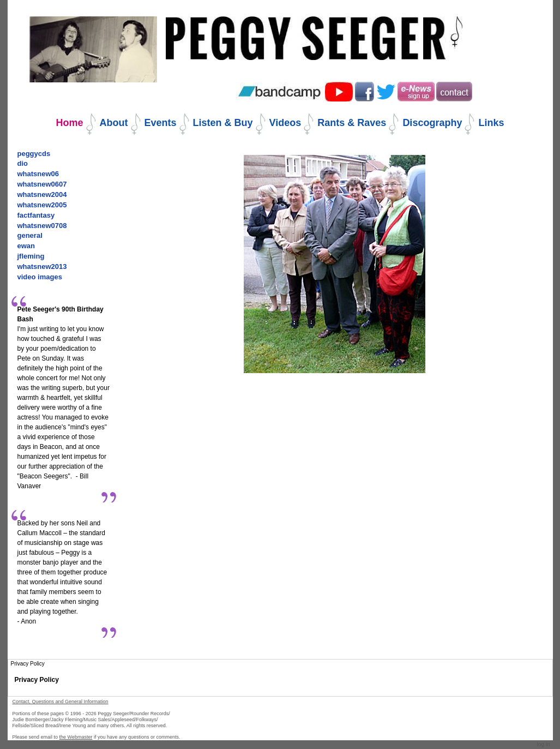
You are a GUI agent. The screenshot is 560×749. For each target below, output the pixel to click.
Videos (285, 123)
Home (70, 123)
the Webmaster (76, 737)
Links (491, 123)
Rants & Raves (352, 123)
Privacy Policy (37, 680)
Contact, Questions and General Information (61, 702)
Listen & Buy (223, 123)
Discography (432, 123)
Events (161, 123)
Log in (544, 744)
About (114, 123)
